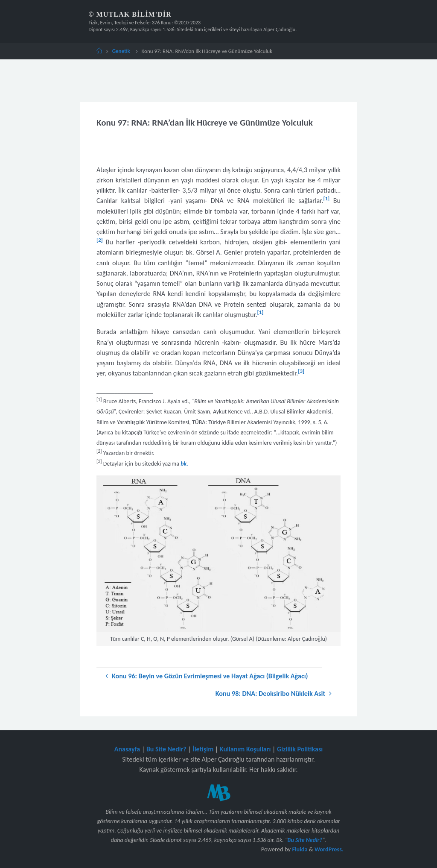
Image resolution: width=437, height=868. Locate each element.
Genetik (121, 51)
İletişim (203, 749)
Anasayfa (127, 749)
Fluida (299, 849)
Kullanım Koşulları (245, 749)
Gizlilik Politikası (300, 749)
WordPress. (329, 849)
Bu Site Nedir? (166, 749)
